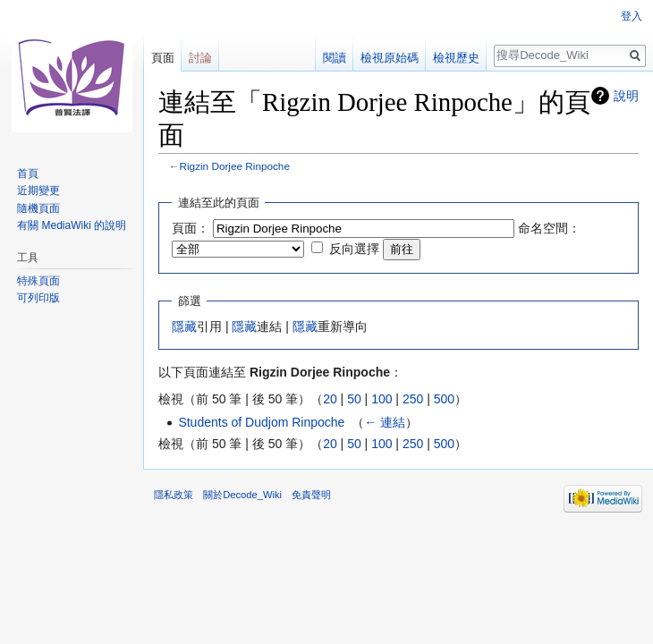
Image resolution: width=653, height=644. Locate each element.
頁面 (163, 58)
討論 (200, 58)
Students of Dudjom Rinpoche (261, 422)
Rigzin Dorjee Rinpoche (235, 166)
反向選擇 (354, 249)
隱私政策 (174, 495)
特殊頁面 (38, 281)
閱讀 (335, 58)
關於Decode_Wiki (242, 495)
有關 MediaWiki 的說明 (72, 225)
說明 (626, 96)
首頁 (28, 174)
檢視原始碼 (390, 58)
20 (330, 399)
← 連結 (385, 422)
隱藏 (184, 326)
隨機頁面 (38, 208)
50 (354, 399)
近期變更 (38, 191)
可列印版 (38, 298)
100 (382, 399)
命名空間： (549, 228)
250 (413, 399)
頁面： (191, 228)
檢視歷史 (456, 58)
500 (444, 399)
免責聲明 (311, 495)
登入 (632, 16)
